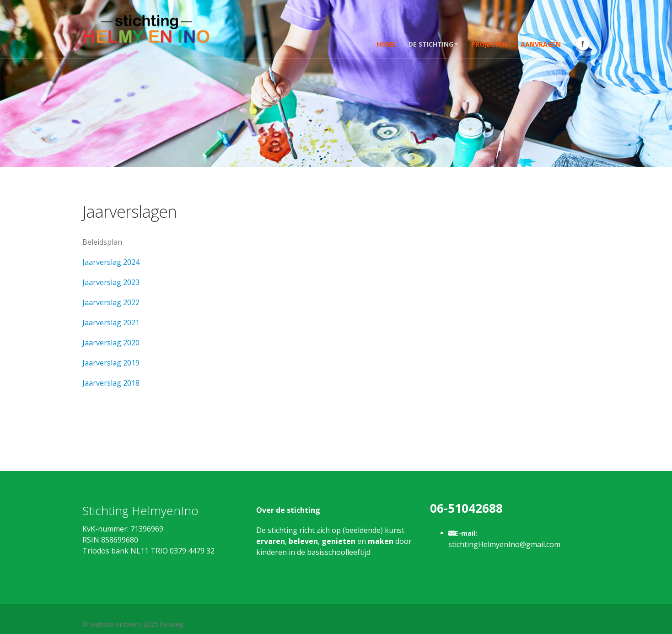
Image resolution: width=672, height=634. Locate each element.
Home (386, 44)
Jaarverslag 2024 (111, 262)
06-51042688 (466, 508)
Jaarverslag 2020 (111, 343)
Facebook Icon (583, 43)
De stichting (433, 44)
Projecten (489, 44)
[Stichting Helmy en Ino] (146, 28)
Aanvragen (541, 44)
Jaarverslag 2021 (111, 322)
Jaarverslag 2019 (111, 363)
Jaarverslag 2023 (111, 282)
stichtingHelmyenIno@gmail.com (504, 544)
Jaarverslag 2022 (111, 302)
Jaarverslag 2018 (111, 383)
